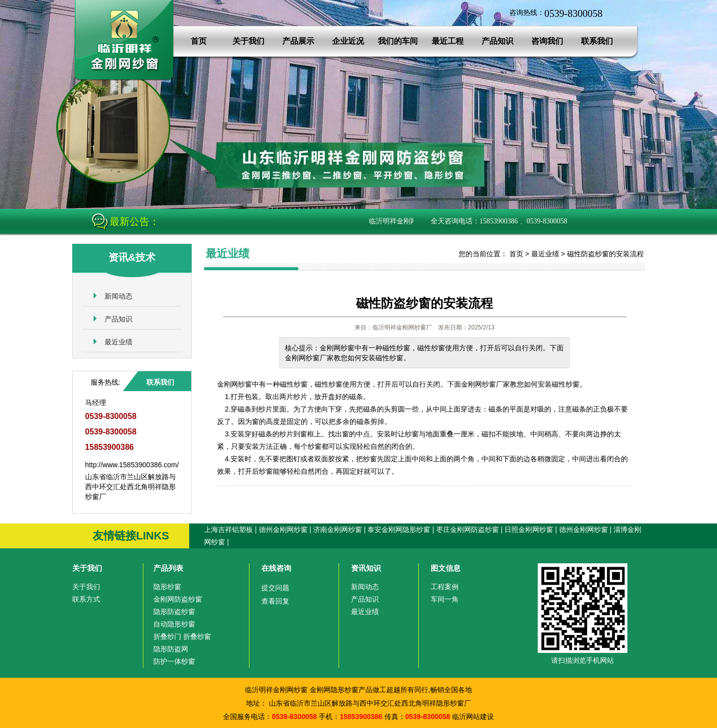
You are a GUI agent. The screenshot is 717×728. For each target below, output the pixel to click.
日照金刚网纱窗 (529, 529)
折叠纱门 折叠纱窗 (182, 636)
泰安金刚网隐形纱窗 (399, 529)
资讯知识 (366, 568)
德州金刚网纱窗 (283, 529)
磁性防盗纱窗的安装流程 (605, 254)
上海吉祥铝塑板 (229, 529)
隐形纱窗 (167, 587)
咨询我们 (547, 41)
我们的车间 (398, 41)
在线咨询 (276, 568)
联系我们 (597, 41)
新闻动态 (119, 296)
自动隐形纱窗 (174, 624)
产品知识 (497, 41)
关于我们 (248, 41)
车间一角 (445, 599)
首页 (199, 41)
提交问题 (275, 588)
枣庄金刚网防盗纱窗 (468, 529)
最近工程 (448, 41)
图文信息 (446, 568)
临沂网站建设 (473, 717)
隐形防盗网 (171, 649)
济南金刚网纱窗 (338, 529)
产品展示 (298, 41)
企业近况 (348, 41)
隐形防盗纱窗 (174, 612)
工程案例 (445, 587)
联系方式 (86, 599)
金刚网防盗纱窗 (178, 599)
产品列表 (168, 568)
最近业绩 (119, 342)
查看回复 (275, 601)
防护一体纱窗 (174, 661)
